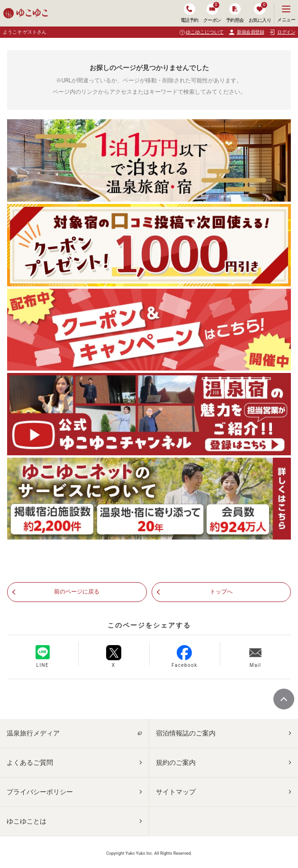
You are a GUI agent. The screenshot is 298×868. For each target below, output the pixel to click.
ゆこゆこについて (205, 32)
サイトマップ (176, 792)
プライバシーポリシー (40, 792)
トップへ (221, 592)
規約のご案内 (176, 762)
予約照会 (235, 13)
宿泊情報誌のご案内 (186, 733)
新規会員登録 (246, 32)
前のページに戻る (77, 592)
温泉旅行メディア (33, 733)
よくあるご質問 (30, 762)
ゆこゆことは (27, 821)
